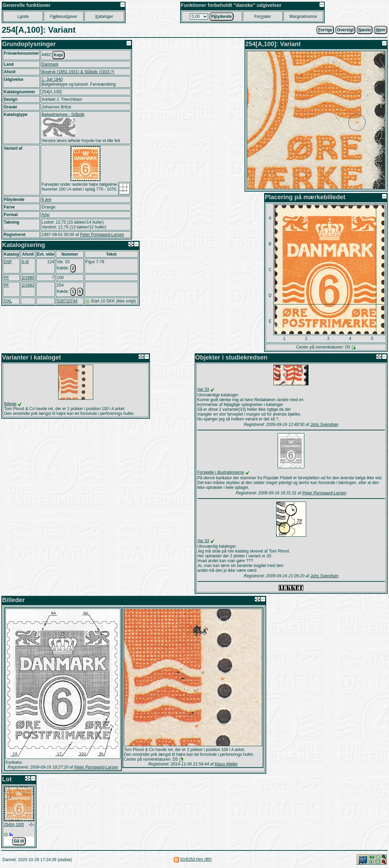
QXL (8, 301)
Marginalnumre (303, 17)
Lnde (23, 17)
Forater (263, 17)
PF (6, 278)
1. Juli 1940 (52, 79)
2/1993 (28, 285)
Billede (10, 404)
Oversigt (345, 30)
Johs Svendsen (324, 425)
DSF (8, 262)
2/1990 (28, 278)
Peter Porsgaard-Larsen (102, 235)
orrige (325, 30)
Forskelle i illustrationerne (221, 472)
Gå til (19, 841)
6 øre (46, 200)
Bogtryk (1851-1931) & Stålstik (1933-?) (78, 72)
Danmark (50, 64)
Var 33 (203, 389)
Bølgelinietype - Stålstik (63, 115)
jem (381, 30)
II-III (25, 262)
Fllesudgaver (63, 17)
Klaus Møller (226, 764)
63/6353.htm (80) (196, 859)
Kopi (58, 55)
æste (365, 30)
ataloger (104, 17)
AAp (46, 215)
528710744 (67, 301)
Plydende (221, 17)
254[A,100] (14, 825)
